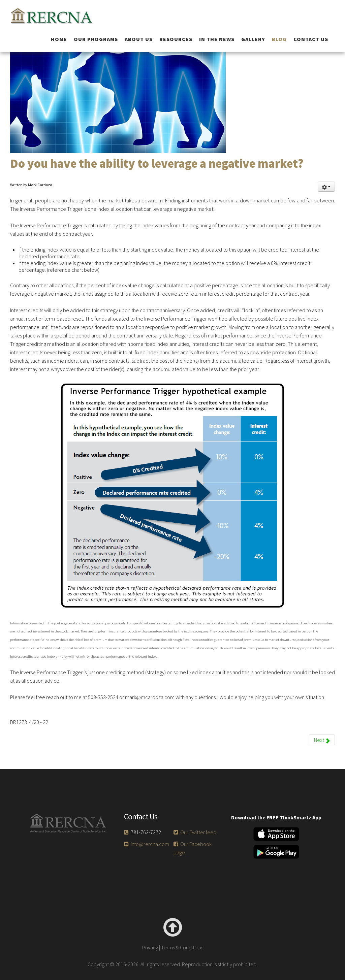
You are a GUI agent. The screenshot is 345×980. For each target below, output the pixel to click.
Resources (176, 39)
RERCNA (59, 15)
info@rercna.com (150, 844)
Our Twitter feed (198, 832)
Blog (279, 39)
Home (59, 39)
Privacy (150, 947)
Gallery (253, 39)
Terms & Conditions (182, 947)
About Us (139, 39)
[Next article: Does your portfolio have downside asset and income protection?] (322, 740)
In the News (217, 39)
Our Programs (96, 39)
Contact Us (311, 39)
